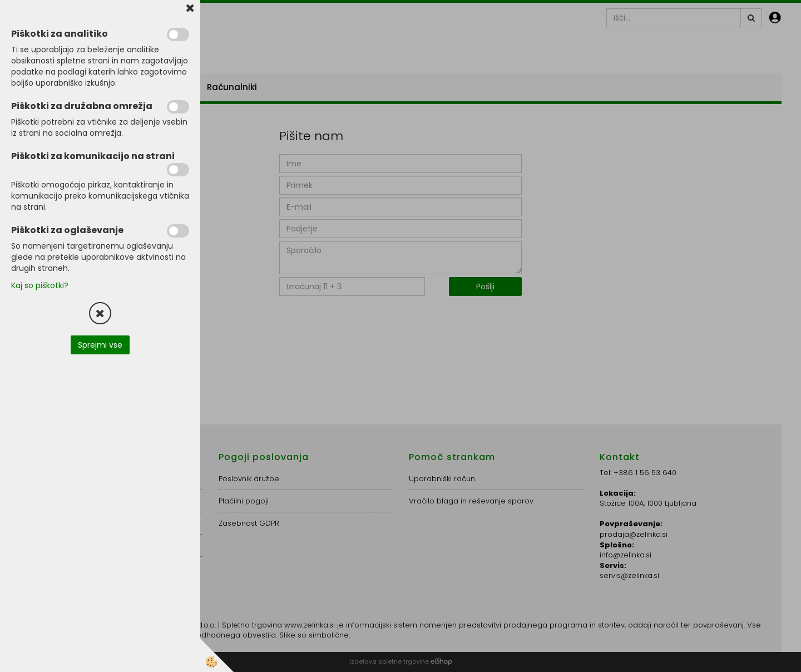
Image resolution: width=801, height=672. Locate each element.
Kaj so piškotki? (40, 285)
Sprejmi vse (100, 345)
